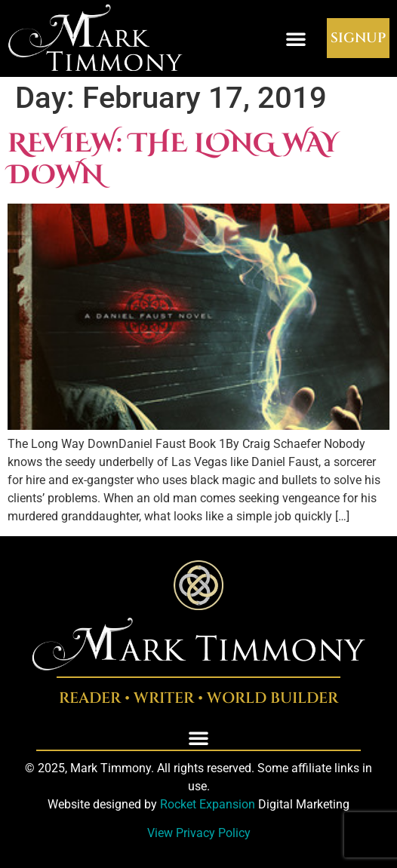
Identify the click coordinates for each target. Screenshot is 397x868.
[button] (296, 38)
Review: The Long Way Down (173, 159)
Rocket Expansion (208, 804)
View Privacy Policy (199, 833)
